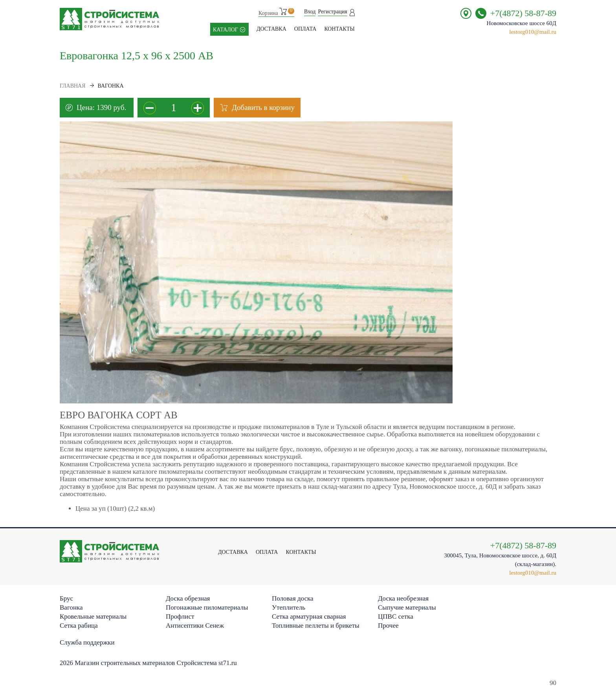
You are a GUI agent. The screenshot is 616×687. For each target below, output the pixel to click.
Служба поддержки (87, 642)
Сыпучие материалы (407, 607)
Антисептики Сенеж (195, 626)
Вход (310, 12)
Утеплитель (289, 607)
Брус (66, 598)
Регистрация (332, 12)
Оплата (305, 29)
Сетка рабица (79, 626)
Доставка (271, 29)
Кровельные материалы (93, 616)
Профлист (180, 616)
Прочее (388, 626)
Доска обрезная (188, 598)
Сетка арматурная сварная (309, 616)
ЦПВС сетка (396, 616)
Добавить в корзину (263, 107)
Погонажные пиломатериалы (207, 607)
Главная (73, 86)
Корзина (276, 12)
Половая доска (293, 598)
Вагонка (71, 607)
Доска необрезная (403, 598)
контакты (339, 29)
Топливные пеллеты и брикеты (316, 626)
